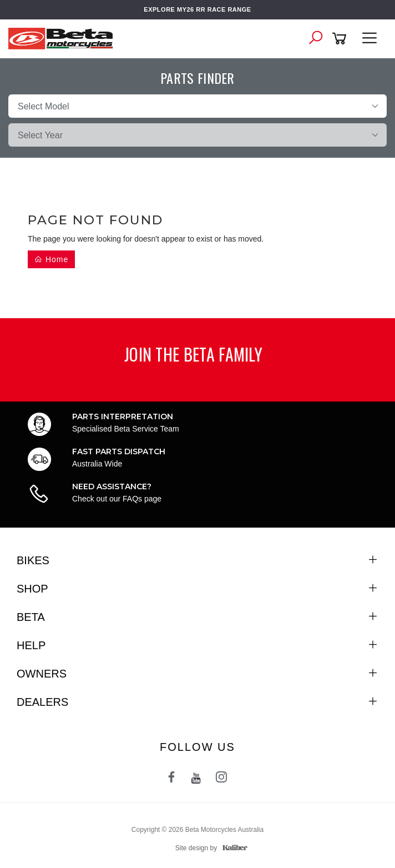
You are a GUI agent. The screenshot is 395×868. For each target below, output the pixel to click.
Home (51, 259)
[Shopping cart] (341, 39)
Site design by (209, 848)
